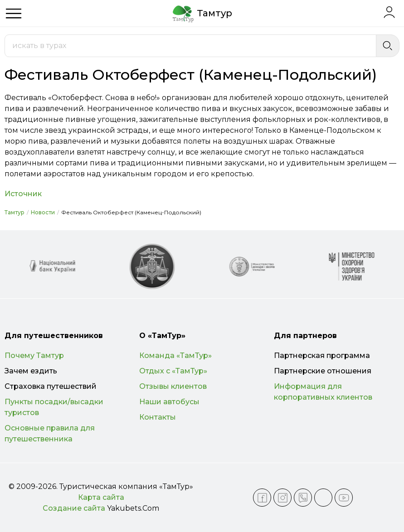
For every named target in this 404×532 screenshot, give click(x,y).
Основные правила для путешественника (50, 433)
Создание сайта (74, 508)
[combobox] (190, 46)
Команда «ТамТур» (175, 355)
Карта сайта (101, 497)
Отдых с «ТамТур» (173, 371)
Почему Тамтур (34, 355)
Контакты (158, 417)
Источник (23, 194)
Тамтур (15, 212)
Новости (43, 212)
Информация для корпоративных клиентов (323, 392)
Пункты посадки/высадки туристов (54, 407)
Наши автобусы (169, 402)
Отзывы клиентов (173, 386)
